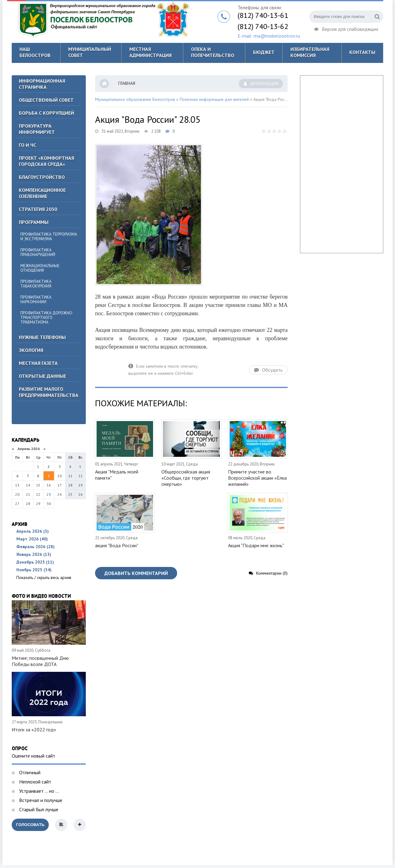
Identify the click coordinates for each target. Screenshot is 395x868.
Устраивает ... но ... (38, 791)
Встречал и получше (40, 800)
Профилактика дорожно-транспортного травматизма (47, 318)
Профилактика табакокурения (36, 284)
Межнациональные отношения (40, 268)
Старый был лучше (38, 809)
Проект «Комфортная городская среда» (46, 161)
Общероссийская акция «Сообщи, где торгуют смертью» (186, 478)
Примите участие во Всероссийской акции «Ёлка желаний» (257, 478)
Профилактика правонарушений (38, 252)
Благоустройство (42, 177)
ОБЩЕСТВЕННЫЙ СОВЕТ (46, 100)
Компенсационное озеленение (42, 193)
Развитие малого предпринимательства (49, 392)
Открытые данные (42, 376)
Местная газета (38, 363)
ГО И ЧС (27, 145)
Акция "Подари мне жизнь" (256, 545)
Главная (127, 83)
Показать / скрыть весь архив (44, 577)
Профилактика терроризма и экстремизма (49, 237)
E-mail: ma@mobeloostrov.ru (269, 36)
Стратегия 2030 (38, 209)
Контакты (362, 52)
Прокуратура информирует (37, 129)
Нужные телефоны (42, 337)
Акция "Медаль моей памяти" (117, 475)
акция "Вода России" (117, 545)
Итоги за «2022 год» (34, 730)
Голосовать (30, 825)
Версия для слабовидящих (346, 28)
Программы (34, 222)
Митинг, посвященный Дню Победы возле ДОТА (40, 661)
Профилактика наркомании (36, 300)
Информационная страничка (42, 84)
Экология (31, 350)
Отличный (29, 772)
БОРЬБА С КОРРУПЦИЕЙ (46, 113)
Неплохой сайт (35, 782)
